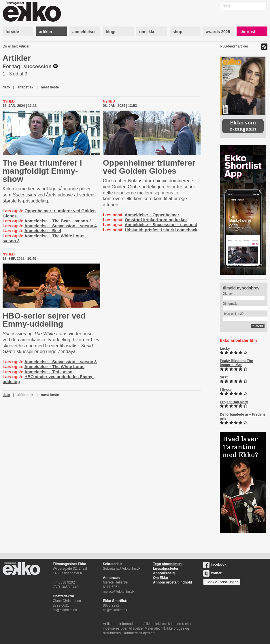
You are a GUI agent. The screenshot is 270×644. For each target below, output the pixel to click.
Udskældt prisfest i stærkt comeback (161, 230)
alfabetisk (25, 87)
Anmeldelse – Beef (43, 231)
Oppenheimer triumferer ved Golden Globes (149, 167)
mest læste (50, 87)
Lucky (225, 348)
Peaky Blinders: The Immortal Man (236, 363)
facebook (215, 565)
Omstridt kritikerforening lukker (156, 220)
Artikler (24, 46)
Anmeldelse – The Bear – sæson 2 (58, 221)
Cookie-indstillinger (222, 582)
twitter (212, 573)
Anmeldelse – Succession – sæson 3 (60, 362)
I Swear (226, 390)
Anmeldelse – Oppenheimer (152, 215)
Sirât (224, 377)
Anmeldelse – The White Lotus (54, 367)
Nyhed (9, 101)
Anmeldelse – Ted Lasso (48, 372)
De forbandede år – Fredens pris (243, 416)
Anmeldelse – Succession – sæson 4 (60, 226)
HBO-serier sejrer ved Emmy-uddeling (44, 320)
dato (6, 87)
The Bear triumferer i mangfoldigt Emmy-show (42, 171)
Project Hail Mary (234, 402)
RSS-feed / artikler (234, 46)
